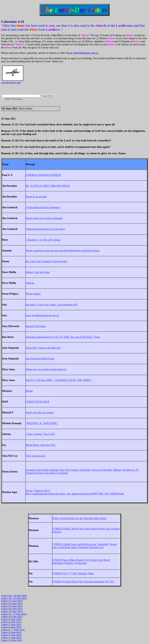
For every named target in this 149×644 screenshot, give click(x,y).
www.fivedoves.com (11, 83)
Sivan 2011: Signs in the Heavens (43, 348)
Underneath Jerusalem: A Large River (45, 229)
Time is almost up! (35, 456)
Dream (29, 391)
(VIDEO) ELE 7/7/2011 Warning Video (73, 573)
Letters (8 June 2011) (11, 622)
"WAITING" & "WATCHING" (42, 423)
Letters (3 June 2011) (11, 632)
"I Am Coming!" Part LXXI (40, 434)
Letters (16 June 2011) (12, 604)
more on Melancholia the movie (42, 315)
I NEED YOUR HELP (37, 402)
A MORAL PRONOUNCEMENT (44, 175)
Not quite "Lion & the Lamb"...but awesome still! (52, 305)
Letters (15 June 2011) (12, 606)
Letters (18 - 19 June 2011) (14, 598)
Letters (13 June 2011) (12, 611)
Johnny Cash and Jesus (38, 272)
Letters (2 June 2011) (11, 635)
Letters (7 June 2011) (11, 625)
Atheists (30, 283)
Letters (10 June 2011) (12, 617)
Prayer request (33, 294)
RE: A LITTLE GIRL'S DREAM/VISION (48, 186)
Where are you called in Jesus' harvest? (46, 369)
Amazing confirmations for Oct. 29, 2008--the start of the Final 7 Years (63, 337)
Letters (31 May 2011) (12, 640)
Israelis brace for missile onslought (44, 218)
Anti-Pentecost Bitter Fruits (40, 359)
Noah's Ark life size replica (40, 413)
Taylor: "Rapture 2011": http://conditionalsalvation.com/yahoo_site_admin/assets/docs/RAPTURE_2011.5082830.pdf (75, 492)
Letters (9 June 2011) (11, 619)
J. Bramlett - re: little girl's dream (43, 240)
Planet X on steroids (36, 197)
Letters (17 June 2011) (12, 601)
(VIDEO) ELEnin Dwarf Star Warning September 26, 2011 (83, 582)
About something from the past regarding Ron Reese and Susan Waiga (62, 251)
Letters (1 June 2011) (11, 638)
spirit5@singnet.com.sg (86, 53)
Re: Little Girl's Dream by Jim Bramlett (46, 261)
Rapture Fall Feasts (36, 326)
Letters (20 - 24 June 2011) (14, 596)
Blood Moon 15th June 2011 (41, 445)
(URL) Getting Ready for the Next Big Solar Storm (79, 518)
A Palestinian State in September (43, 207)
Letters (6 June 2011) (11, 627)
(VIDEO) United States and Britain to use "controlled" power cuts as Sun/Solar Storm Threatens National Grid (85, 546)
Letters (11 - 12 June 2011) (14, 614)
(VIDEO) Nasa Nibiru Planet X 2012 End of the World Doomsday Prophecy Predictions (81, 562)
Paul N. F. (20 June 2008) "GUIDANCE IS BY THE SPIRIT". (59, 380)
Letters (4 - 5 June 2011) (13, 630)
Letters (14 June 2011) (12, 609)
